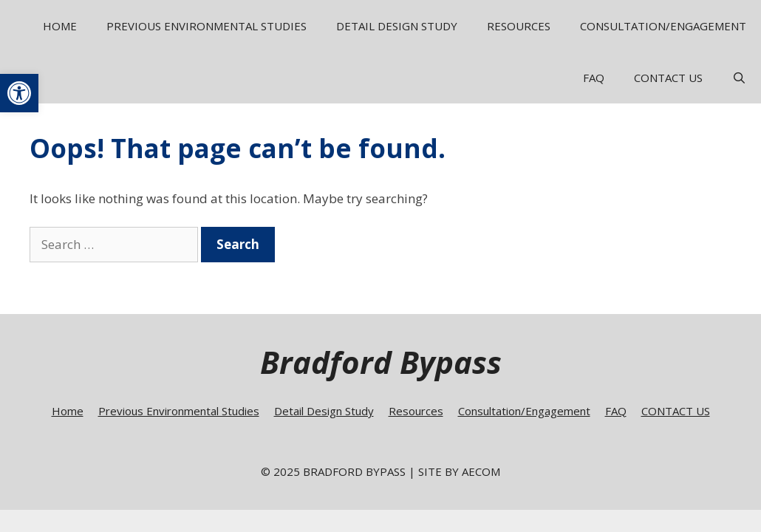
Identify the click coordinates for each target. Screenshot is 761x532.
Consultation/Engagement (663, 26)
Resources (519, 26)
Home (60, 26)
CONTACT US (668, 78)
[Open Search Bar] (739, 78)
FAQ (594, 78)
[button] (19, 93)
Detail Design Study (397, 26)
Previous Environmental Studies (207, 26)
